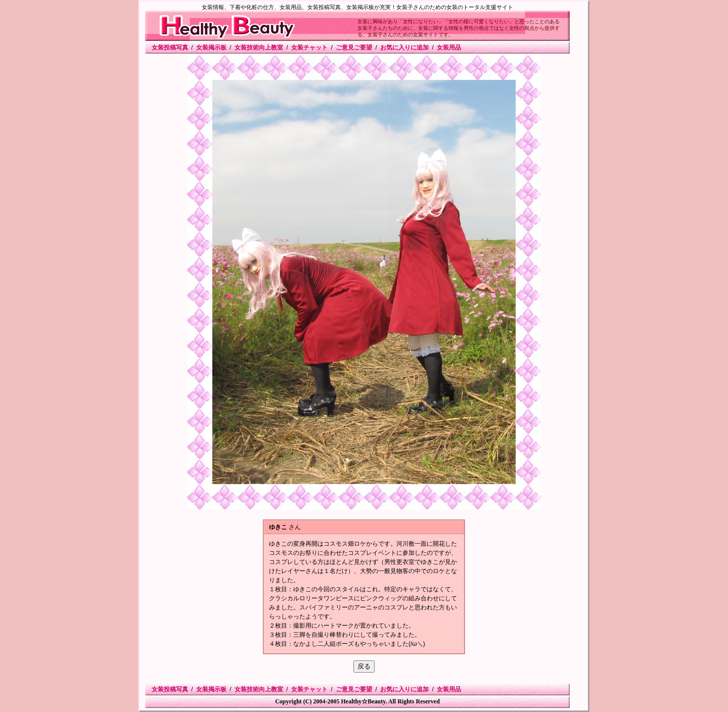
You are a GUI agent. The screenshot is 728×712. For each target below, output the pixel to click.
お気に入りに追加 (404, 48)
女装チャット (309, 48)
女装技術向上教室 (259, 48)
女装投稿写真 (170, 48)
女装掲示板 (211, 48)
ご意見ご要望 (354, 48)
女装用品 (449, 48)
